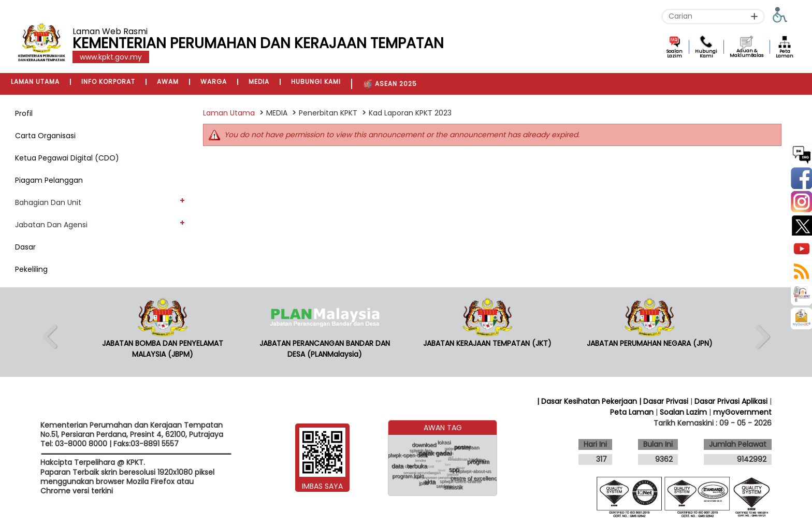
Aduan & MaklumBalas (746, 53)
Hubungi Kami (706, 54)
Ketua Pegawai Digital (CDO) (67, 158)
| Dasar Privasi (664, 401)
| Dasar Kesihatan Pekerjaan (588, 401)
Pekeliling (31, 269)
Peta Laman (785, 54)
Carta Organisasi (45, 136)
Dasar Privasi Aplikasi (731, 401)
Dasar (25, 247)
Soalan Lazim (675, 54)
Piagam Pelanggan (49, 180)
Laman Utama (229, 113)
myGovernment (742, 412)
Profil (24, 113)
